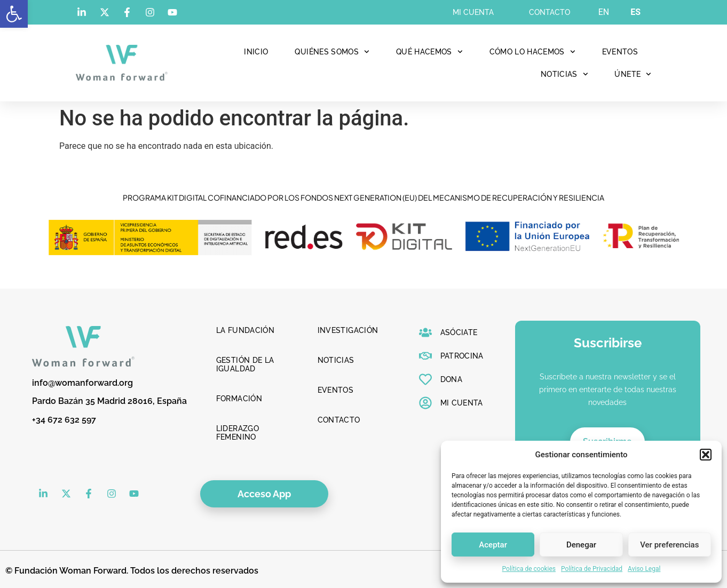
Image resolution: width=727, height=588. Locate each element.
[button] (14, 14)
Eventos (620, 52)
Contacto (550, 12)
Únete (633, 74)
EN (604, 12)
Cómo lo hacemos (532, 52)
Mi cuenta (473, 12)
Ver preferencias (669, 545)
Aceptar (493, 545)
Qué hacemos (429, 52)
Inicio (256, 52)
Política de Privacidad (592, 569)
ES (635, 12)
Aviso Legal (644, 569)
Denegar (581, 545)
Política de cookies (529, 569)
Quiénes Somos (332, 52)
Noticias (564, 74)
